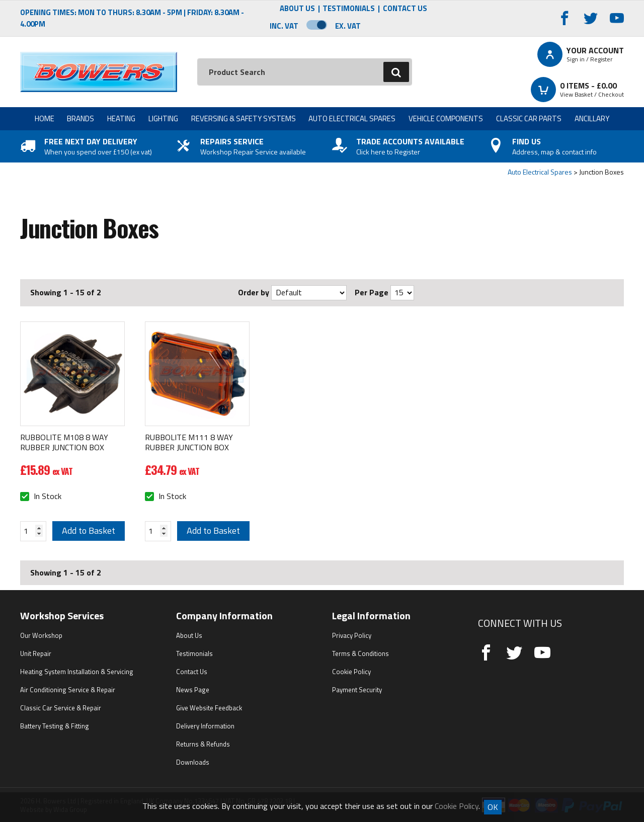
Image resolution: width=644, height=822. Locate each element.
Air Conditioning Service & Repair (68, 690)
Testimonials (349, 9)
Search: (197, 59)
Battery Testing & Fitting (55, 726)
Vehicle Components (446, 118)
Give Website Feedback (209, 708)
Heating (121, 118)
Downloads (193, 762)
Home (45, 118)
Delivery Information (205, 726)
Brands (80, 118)
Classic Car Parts (529, 118)
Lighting (163, 118)
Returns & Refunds (203, 744)
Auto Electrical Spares (352, 118)
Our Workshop (41, 635)
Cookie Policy (351, 672)
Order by (254, 292)
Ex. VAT (348, 26)
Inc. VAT (284, 26)
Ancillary (592, 118)
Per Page (372, 292)
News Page (193, 690)
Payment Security (357, 690)
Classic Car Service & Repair (61, 708)
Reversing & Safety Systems (244, 118)
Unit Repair (36, 653)
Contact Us (405, 9)
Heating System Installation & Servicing (77, 672)
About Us (297, 9)
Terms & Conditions (360, 653)
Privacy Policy (352, 635)
